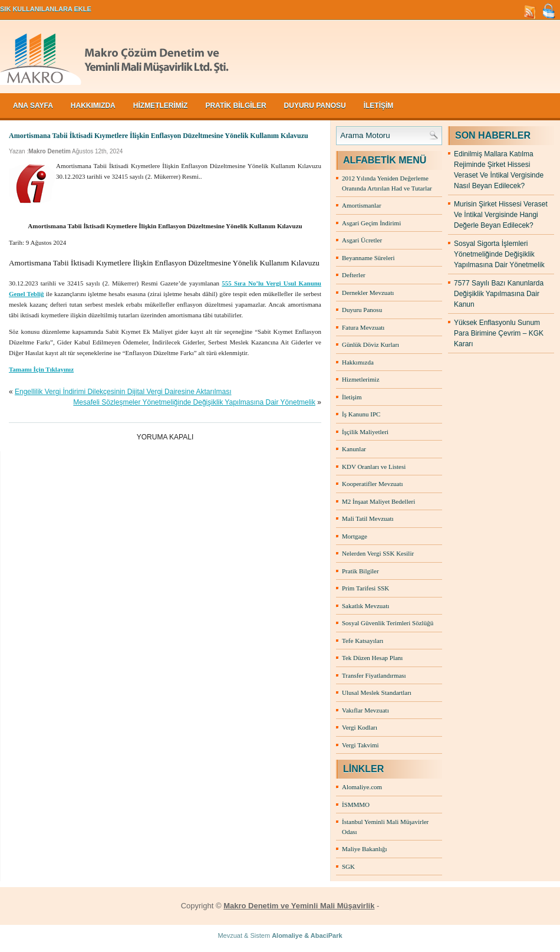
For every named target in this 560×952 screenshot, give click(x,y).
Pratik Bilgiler (360, 571)
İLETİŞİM (379, 106)
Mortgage (355, 536)
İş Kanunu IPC (361, 414)
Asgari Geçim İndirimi (371, 223)
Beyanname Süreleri (368, 258)
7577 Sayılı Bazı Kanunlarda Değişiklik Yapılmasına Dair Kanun (499, 294)
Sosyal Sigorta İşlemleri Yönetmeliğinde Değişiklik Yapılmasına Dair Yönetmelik (499, 254)
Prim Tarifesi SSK (365, 588)
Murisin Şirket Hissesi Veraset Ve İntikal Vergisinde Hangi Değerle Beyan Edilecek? (501, 215)
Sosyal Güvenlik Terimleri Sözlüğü (388, 623)
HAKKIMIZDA (93, 106)
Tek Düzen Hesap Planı (372, 658)
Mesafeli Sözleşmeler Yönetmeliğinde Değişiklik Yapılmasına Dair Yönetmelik (194, 402)
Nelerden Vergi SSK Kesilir (378, 553)
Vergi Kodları (360, 727)
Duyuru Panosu (362, 310)
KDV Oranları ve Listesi (374, 467)
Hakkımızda (358, 362)
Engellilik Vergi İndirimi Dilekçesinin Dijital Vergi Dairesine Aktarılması (123, 392)
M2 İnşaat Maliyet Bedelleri (378, 501)
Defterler (354, 275)
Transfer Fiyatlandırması (374, 675)
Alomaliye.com (362, 787)
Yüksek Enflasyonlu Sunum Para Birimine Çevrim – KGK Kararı (499, 333)
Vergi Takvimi (360, 745)
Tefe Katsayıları (363, 641)
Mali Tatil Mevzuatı (368, 518)
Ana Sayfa (33, 106)
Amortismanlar (362, 205)
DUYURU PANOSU (315, 106)
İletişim (352, 397)
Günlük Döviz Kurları (370, 344)
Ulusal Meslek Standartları (377, 692)
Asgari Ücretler (362, 240)
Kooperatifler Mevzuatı (373, 484)
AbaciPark (327, 935)
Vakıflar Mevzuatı (365, 710)
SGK (348, 866)
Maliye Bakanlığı (365, 849)
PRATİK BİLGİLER (235, 106)
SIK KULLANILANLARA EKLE (46, 9)
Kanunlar (354, 449)
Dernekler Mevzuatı (368, 293)
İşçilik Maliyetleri (365, 432)
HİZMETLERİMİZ (161, 106)
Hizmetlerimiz (361, 379)
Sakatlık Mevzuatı (365, 606)
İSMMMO (356, 805)
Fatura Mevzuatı (363, 327)
